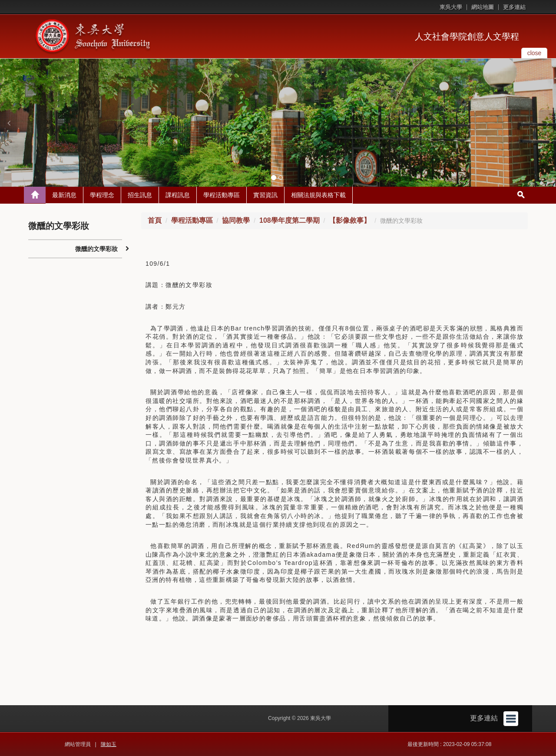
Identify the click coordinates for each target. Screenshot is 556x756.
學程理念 (102, 195)
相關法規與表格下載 (318, 195)
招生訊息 (140, 195)
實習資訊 (265, 195)
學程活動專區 (222, 195)
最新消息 (64, 195)
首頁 (155, 220)
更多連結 (514, 7)
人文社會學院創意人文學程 (467, 36)
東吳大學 (451, 7)
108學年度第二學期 (290, 220)
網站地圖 (483, 7)
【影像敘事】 (350, 220)
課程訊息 (178, 195)
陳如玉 (109, 744)
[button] (9, 123)
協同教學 (236, 220)
